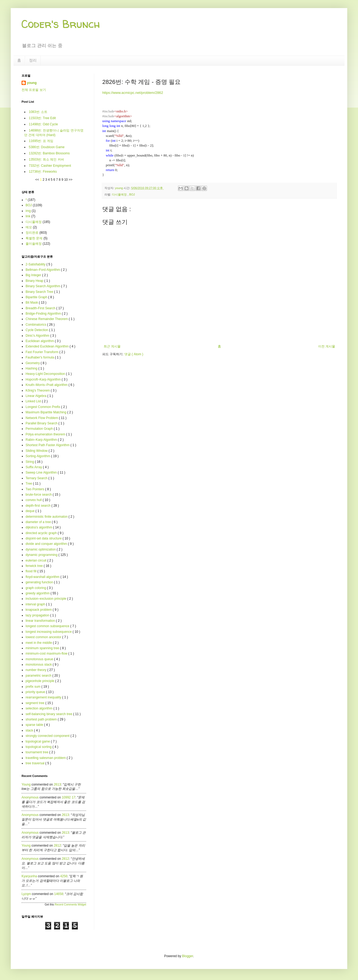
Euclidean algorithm (40, 341)
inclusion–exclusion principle (46, 599)
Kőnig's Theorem (38, 390)
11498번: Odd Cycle (43, 124)
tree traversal (35, 763)
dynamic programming (42, 555)
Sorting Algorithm (38, 456)
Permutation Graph (40, 429)
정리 (33, 60)
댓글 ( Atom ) (134, 354)
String (30, 462)
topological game (38, 741)
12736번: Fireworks (43, 172)
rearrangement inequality (44, 697)
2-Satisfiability (36, 264)
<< (38, 180)
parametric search (39, 676)
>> (71, 180)
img (28, 211)
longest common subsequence (48, 626)
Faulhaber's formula (40, 357)
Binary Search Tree (40, 292)
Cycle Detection (37, 330)
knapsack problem (39, 610)
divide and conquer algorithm (47, 544)
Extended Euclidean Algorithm (48, 346)
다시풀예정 (120, 194)
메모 (29, 227)
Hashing (32, 368)
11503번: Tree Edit (42, 118)
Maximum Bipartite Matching (46, 412)
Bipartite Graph (37, 297)
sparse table (35, 725)
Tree (29, 484)
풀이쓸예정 (34, 244)
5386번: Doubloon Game (47, 147)
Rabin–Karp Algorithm (42, 440)
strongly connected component (48, 736)
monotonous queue (40, 659)
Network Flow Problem (42, 418)
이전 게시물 (327, 346)
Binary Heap (35, 281)
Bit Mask (32, 303)
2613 (57, 784)
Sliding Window (37, 451)
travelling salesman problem (46, 758)
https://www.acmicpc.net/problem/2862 (133, 93)
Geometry (33, 363)
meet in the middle (39, 643)
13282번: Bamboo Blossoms (49, 153)
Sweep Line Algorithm (42, 473)
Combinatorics (36, 325)
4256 (64, 876)
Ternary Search (37, 478)
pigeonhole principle (40, 681)
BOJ (132, 194)
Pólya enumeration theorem (46, 434)
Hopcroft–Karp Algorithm (44, 379)
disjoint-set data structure (44, 538)
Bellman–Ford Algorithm (43, 270)
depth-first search (38, 506)
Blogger (187, 956)
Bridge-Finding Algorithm (44, 314)
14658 (59, 894)
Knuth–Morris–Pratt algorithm (47, 385)
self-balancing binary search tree (49, 714)
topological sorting (39, 747)
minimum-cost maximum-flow (47, 654)
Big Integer (34, 275)
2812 (57, 846)
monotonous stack (39, 665)
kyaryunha (29, 876)
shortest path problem (42, 719)
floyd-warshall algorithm (43, 577)
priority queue (36, 692)
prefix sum (34, 687)
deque (31, 511)
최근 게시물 (112, 346)
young (32, 83)
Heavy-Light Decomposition (46, 374)
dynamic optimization (41, 549)
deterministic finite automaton (47, 517)
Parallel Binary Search (42, 423)
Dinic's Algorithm (38, 336)
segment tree (35, 703)
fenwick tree (35, 566)
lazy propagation (38, 615)
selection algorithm (39, 708)
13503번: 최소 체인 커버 (46, 159)
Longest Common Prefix (43, 407)
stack (30, 730)
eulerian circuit (36, 560)
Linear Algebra (36, 396)
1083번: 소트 (38, 112)
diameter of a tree (39, 522)
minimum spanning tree (43, 648)
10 (66, 180)
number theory (36, 670)
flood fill (31, 571)
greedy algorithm (38, 593)
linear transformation (41, 621)
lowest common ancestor (44, 637)
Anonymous (30, 797)
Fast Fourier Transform (42, 352)
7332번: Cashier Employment (50, 166)
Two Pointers (35, 489)
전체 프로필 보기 (34, 90)
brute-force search (39, 495)
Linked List (34, 401)
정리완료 (32, 233)
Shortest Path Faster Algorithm (48, 445)
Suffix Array (34, 467)
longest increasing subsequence (49, 632)
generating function (40, 582)
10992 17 (68, 797)
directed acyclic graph (42, 533)
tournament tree (37, 752)
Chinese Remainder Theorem (47, 319)
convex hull (34, 500)
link (28, 216)
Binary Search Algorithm (43, 286)
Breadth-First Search (41, 308)
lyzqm (26, 894)
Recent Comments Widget (70, 905)
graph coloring (36, 588)
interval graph (36, 604)
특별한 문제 (34, 238)
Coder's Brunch (61, 24)
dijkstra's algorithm (39, 527)
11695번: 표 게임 (41, 141)
